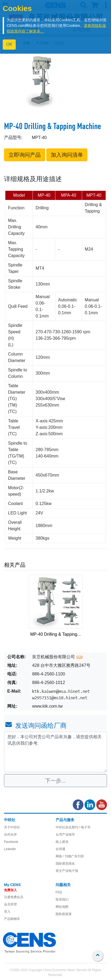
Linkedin (10, 849)
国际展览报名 (65, 864)
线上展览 (62, 842)
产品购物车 (12, 919)
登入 (7, 912)
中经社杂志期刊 (67, 827)
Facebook (11, 842)
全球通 (60, 849)
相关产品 (15, 565)
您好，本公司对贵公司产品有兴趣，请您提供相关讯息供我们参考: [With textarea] (55, 752)
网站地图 (62, 907)
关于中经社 (12, 827)
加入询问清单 (67, 155)
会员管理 (10, 904)
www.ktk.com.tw (47, 706)
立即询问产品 (25, 155)
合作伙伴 (10, 835)
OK (9, 44)
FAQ (59, 892)
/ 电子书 (84, 827)
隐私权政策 (64, 914)
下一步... (55, 781)
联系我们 (62, 899)
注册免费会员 (14, 897)
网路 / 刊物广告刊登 (70, 856)
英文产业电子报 (67, 871)
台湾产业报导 (65, 835)
